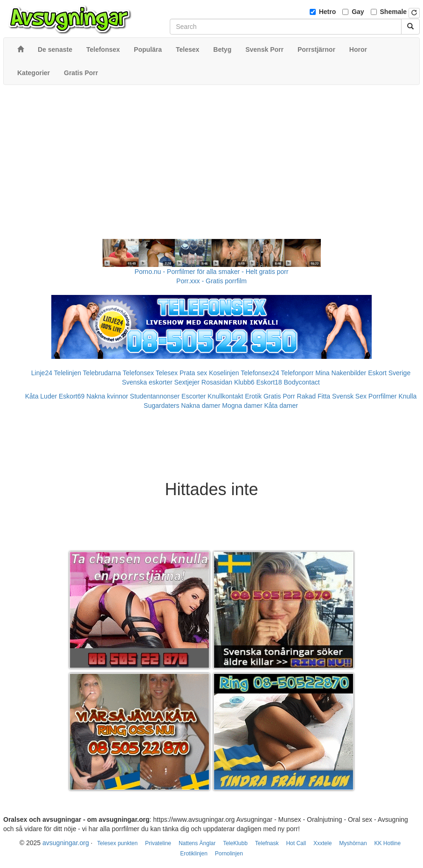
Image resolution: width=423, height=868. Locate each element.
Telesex (167, 373)
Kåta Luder (41, 396)
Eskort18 (269, 382)
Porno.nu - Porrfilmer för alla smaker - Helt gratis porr (212, 272)
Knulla (407, 396)
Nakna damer (201, 406)
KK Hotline (387, 843)
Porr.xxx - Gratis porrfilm (211, 281)
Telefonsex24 (260, 373)
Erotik (253, 396)
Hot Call (296, 843)
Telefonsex (138, 373)
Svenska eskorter (147, 382)
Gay (358, 12)
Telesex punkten (117, 843)
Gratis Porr (279, 396)
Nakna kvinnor (107, 396)
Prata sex (193, 373)
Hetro (328, 12)
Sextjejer (187, 382)
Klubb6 (244, 382)
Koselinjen (224, 373)
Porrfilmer (383, 396)
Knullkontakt (225, 396)
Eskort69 (72, 396)
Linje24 (42, 373)
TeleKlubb (235, 843)
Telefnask (267, 843)
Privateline (158, 843)
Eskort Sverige (389, 373)
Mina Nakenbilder (341, 373)
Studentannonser (155, 396)
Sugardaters (161, 406)
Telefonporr (297, 373)
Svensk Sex (349, 396)
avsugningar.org (66, 843)
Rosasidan (217, 382)
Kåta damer (281, 406)
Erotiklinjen (194, 854)
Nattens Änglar (197, 843)
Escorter (194, 396)
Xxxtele (322, 843)
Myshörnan (353, 843)
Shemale (394, 12)
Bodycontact (302, 382)
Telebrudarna (102, 373)
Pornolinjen (229, 854)
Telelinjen (68, 373)
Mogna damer (242, 406)
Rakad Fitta (314, 396)
